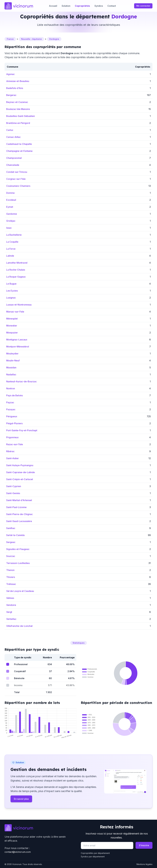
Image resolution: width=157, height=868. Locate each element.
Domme (10, 193)
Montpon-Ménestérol (18, 347)
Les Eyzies (12, 291)
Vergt (9, 612)
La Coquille (12, 242)
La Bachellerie (14, 235)
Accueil (53, 6)
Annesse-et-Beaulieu (18, 81)
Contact (112, 6)
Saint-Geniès (13, 493)
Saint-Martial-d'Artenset (19, 500)
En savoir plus (21, 799)
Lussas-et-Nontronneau (19, 305)
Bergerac (11, 95)
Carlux (10, 130)
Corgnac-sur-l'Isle (16, 179)
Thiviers (11, 577)
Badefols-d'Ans (15, 88)
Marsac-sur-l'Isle (15, 312)
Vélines (10, 598)
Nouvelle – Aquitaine (31, 39)
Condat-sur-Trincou (17, 172)
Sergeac (11, 542)
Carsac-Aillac (13, 137)
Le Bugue (11, 284)
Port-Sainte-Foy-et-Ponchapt (22, 430)
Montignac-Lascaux (17, 340)
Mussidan (11, 367)
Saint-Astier (13, 458)
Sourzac (11, 556)
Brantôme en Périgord (18, 123)
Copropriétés (82, 6)
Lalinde (10, 256)
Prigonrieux (12, 437)
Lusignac (11, 298)
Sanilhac (11, 528)
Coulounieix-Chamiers (18, 186)
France (10, 39)
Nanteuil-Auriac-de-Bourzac (21, 381)
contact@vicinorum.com (18, 852)
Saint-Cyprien (14, 486)
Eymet (10, 207)
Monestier (12, 326)
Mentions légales (144, 864)
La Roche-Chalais (16, 270)
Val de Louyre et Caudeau (20, 591)
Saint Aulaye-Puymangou (20, 465)
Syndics (99, 6)
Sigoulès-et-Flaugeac (18, 549)
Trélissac (11, 584)
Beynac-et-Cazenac (17, 102)
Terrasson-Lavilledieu (18, 563)
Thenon (10, 570)
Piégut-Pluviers (14, 423)
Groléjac (11, 221)
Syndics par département (93, 857)
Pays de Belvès (14, 395)
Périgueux (12, 416)
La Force (11, 249)
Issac (9, 228)
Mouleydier (12, 354)
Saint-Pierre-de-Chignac (19, 514)
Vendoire (11, 605)
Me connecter (143, 6)
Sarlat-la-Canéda (15, 535)
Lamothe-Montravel (17, 263)
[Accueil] (19, 6)
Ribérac (10, 451)
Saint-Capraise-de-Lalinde (21, 472)
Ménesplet (12, 319)
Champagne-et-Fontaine (19, 151)
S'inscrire (144, 845)
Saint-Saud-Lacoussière (19, 521)
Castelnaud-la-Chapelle (19, 144)
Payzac (10, 402)
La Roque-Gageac (16, 277)
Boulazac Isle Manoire (18, 109)
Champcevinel (14, 158)
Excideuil (11, 200)
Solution (66, 6)
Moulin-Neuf (13, 361)
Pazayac (11, 409)
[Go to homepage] (40, 828)
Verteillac (11, 619)
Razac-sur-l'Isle (15, 444)
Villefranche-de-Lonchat (19, 626)
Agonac (10, 74)
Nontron (11, 388)
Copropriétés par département (95, 853)
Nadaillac (11, 374)
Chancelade (13, 165)
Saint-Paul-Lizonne (16, 507)
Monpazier (12, 333)
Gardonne (12, 214)
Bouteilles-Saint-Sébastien (21, 116)
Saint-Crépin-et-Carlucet (20, 479)
